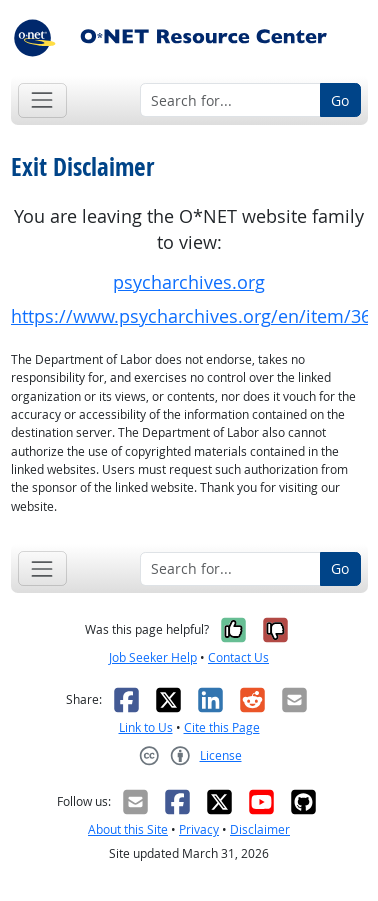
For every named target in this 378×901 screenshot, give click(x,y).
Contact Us (238, 657)
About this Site (128, 829)
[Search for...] (230, 100)
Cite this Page (222, 727)
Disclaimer (260, 829)
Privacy (199, 829)
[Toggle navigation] (42, 100)
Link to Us (146, 727)
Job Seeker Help (153, 657)
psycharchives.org (189, 282)
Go (340, 100)
